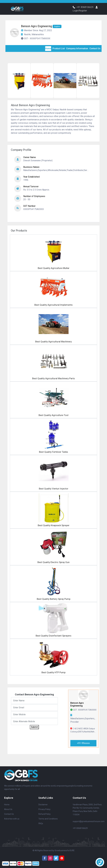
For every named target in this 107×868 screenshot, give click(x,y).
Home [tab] (47, 48)
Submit (34, 727)
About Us (8, 809)
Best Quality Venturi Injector (54, 489)
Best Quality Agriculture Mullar (54, 268)
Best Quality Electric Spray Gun (53, 562)
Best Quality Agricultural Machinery (53, 342)
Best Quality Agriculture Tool (53, 415)
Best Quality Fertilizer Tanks (53, 452)
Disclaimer (43, 805)
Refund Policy (45, 814)
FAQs (41, 823)
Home (7, 805)
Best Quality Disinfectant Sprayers (53, 636)
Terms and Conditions (48, 819)
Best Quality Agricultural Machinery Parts (53, 378)
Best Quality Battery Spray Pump (54, 599)
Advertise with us (12, 819)
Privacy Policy (44, 809)
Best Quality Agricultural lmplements (53, 305)
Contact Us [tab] (95, 48)
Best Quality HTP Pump (53, 673)
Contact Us (9, 814)
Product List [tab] (58, 48)
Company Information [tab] (76, 48)
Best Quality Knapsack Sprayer (54, 525)
